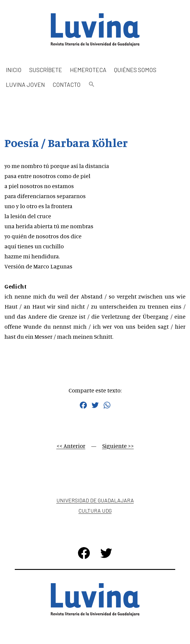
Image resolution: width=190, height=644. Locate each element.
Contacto (67, 84)
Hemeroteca (88, 70)
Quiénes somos (135, 70)
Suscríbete (46, 70)
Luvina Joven (25, 84)
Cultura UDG (95, 511)
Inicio (14, 70)
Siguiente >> (118, 446)
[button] (92, 85)
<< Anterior (71, 446)
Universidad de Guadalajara (95, 500)
